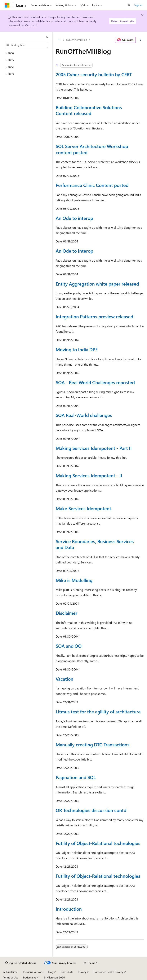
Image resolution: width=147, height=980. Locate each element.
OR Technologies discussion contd (91, 810)
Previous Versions (33, 972)
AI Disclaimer (11, 972)
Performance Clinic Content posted (92, 185)
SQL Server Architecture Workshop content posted (92, 149)
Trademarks (29, 977)
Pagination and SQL (76, 777)
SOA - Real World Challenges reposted (95, 382)
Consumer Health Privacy (108, 972)
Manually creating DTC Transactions (93, 744)
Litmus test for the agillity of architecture (98, 711)
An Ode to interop (74, 218)
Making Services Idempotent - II (89, 475)
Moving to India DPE (77, 349)
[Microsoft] (7, 5)
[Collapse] (47, 37)
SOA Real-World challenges (84, 415)
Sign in (138, 5)
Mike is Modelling (74, 580)
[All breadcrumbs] (59, 40)
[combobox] (26, 45)
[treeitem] (26, 53)
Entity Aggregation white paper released (97, 284)
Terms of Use (11, 977)
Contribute (67, 972)
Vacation (65, 679)
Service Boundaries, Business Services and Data (95, 544)
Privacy (82, 972)
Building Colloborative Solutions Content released (89, 110)
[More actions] (141, 40)
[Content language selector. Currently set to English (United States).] (21, 963)
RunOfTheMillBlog (77, 40)
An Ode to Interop (74, 251)
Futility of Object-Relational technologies (98, 843)
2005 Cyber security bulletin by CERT (94, 74)
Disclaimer (67, 613)
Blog (51, 972)
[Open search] (129, 5)
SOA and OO (69, 646)
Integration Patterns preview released (94, 316)
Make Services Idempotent (83, 508)
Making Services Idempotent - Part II (94, 448)
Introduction (69, 909)
